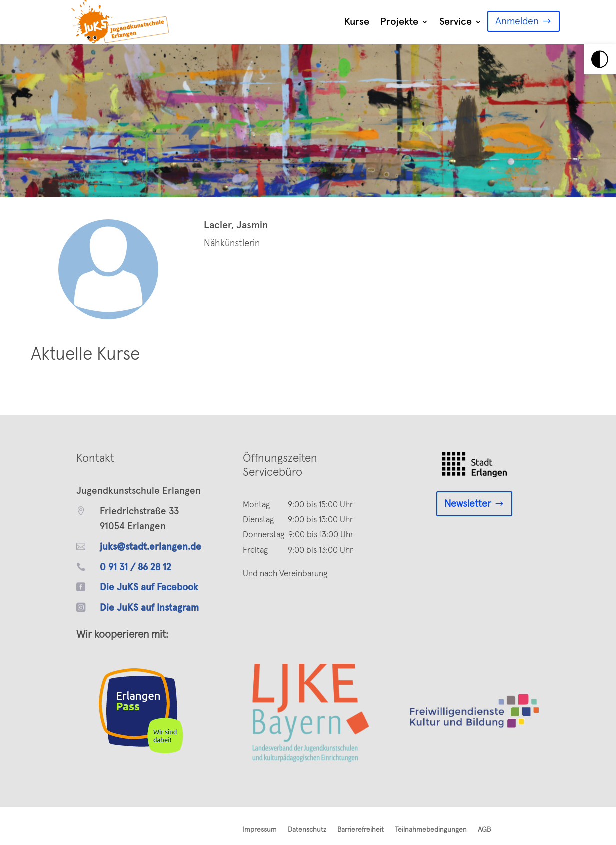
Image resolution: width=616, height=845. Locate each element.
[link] (600, 59)
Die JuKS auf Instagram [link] (149, 608)
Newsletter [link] (468, 504)
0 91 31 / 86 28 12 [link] (136, 568)
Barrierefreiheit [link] (361, 830)
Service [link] (456, 22)
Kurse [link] (357, 22)
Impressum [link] (260, 830)
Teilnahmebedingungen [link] (431, 830)
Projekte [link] (399, 22)
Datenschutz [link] (307, 830)
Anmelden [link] (517, 21)
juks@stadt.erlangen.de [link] (151, 547)
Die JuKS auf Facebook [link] (149, 588)
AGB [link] (484, 830)
